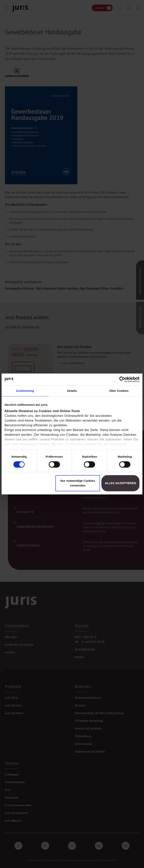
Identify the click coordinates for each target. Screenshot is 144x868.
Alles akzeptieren (120, 483)
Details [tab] (72, 391)
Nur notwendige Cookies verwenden (78, 483)
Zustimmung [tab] (25, 391)
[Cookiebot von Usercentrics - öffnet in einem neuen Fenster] (122, 379)
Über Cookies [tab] (119, 391)
